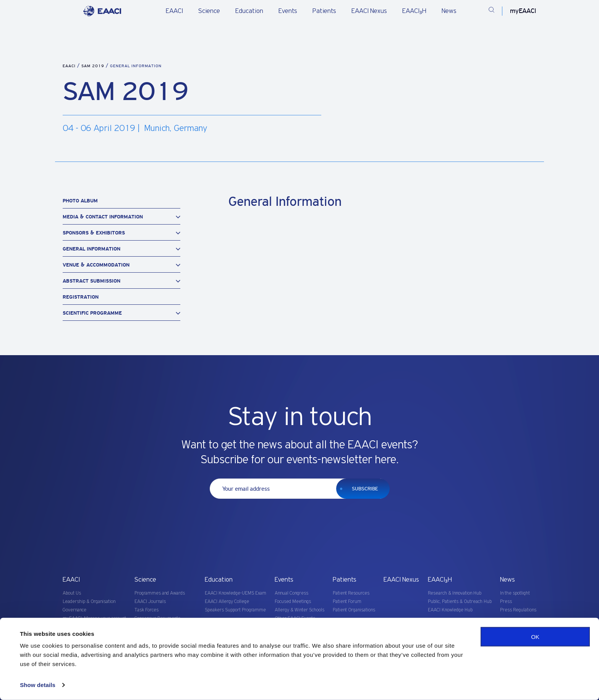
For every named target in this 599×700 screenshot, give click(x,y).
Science (209, 11)
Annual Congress (291, 593)
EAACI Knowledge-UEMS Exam (236, 593)
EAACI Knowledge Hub (450, 610)
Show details (38, 685)
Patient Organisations (354, 610)
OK (535, 637)
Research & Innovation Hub (455, 593)
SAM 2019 (94, 66)
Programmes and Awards (160, 593)
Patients (324, 11)
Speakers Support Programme (235, 610)
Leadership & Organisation (89, 602)
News (449, 11)
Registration (81, 297)
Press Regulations (518, 610)
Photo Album (80, 201)
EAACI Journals (150, 602)
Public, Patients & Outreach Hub (460, 602)
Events (288, 11)
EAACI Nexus (369, 11)
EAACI (174, 11)
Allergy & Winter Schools (299, 610)
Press (506, 602)
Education (249, 11)
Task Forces (147, 610)
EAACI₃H (414, 11)
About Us (72, 593)
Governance (74, 610)
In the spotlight (515, 593)
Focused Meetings (293, 602)
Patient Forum (347, 602)
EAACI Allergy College (227, 602)
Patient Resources (351, 593)
